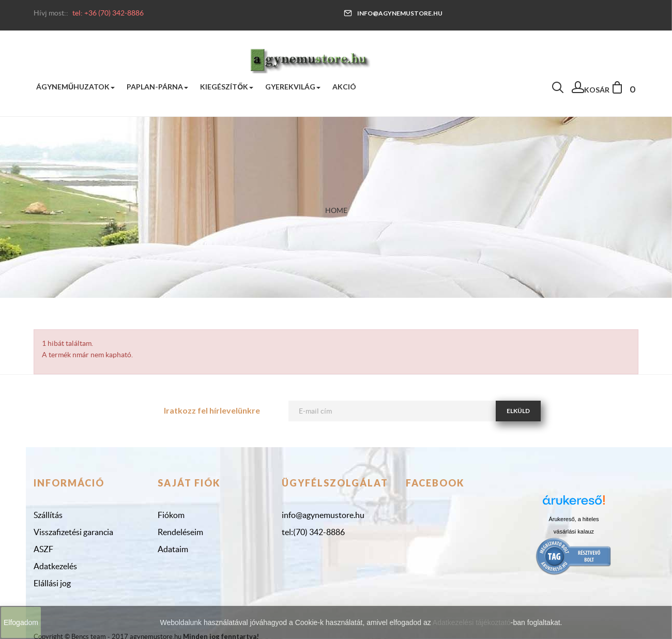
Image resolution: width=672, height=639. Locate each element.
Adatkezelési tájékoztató (472, 622)
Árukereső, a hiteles (574, 519)
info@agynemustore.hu (393, 13)
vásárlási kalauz (574, 531)
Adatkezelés (55, 566)
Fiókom (171, 515)
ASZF (43, 549)
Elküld (518, 411)
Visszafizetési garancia (73, 532)
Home (336, 210)
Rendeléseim (180, 532)
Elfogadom (21, 622)
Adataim (173, 549)
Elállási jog (52, 583)
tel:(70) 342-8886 (313, 532)
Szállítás (48, 515)
